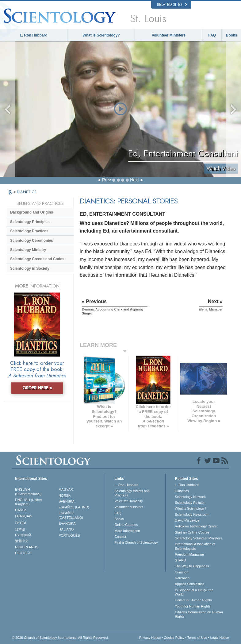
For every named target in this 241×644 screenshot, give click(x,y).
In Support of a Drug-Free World (194, 592)
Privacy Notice (150, 638)
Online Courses (126, 525)
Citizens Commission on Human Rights (199, 614)
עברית (21, 523)
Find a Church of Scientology (136, 542)
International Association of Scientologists (195, 546)
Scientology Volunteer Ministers (198, 538)
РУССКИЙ (23, 535)
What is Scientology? (101, 35)
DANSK (21, 510)
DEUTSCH (23, 553)
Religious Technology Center (196, 526)
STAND (180, 560)
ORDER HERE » (37, 388)
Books (232, 35)
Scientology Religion (190, 503)
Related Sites (172, 5)
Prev (107, 180)
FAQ (212, 35)
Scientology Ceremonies (32, 241)
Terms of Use (197, 638)
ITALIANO (66, 529)
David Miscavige (187, 520)
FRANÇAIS (24, 516)
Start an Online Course (192, 532)
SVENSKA (67, 501)
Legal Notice (220, 638)
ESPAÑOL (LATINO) (74, 507)
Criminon (182, 572)
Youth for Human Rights (193, 606)
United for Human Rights (193, 600)
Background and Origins (32, 212)
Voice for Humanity (128, 501)
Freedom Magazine (189, 554)
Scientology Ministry (28, 250)
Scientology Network (190, 497)
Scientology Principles (30, 222)
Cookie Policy (174, 638)
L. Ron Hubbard (34, 35)
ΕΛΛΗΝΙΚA (67, 523)
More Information (127, 531)
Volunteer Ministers (169, 35)
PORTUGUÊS (69, 535)
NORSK (65, 496)
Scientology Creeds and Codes (37, 259)
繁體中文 (22, 541)
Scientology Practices (29, 231)
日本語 (20, 529)
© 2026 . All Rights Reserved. (60, 638)
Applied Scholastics (189, 584)
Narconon (182, 578)
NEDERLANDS (27, 547)
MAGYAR (66, 489)
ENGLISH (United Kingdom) (28, 502)
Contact (120, 537)
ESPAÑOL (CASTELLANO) (71, 515)
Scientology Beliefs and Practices (132, 493)
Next (134, 180)
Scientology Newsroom (192, 515)
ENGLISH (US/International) (28, 492)
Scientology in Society (30, 268)
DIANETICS (27, 192)
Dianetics (182, 491)
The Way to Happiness (192, 566)
